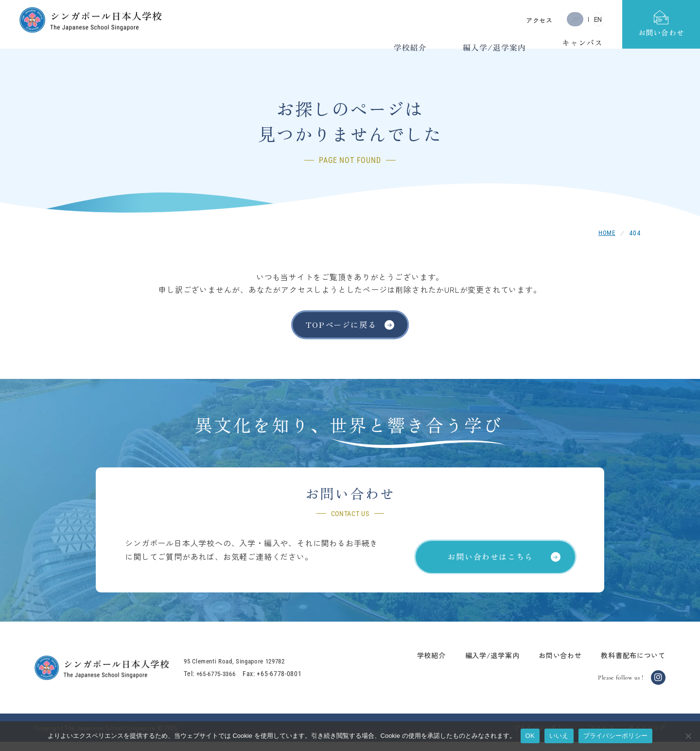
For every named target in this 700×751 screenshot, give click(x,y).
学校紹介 (422, 664)
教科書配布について (624, 664)
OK (530, 736)
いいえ (559, 736)
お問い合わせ (551, 664)
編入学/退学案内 (483, 664)
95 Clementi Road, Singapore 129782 (249, 670)
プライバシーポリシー (616, 736)
